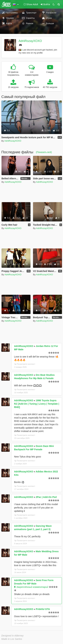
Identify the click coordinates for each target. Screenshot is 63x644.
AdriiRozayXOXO (30, 41)
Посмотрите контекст (25, 364)
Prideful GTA (43, 609)
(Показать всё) (44, 152)
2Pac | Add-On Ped (46, 497)
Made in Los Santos (12, 639)
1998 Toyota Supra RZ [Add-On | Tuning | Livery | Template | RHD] (37, 404)
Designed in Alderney (12, 636)
